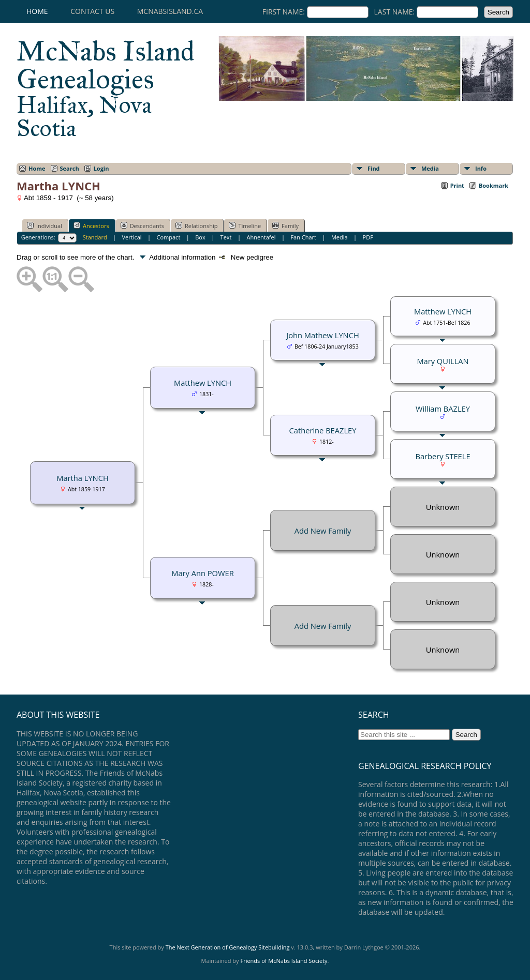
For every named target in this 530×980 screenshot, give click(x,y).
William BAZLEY (443, 409)
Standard (95, 237)
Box (200, 237)
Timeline (245, 225)
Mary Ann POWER (202, 573)
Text (226, 237)
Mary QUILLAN (443, 361)
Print (457, 185)
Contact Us (92, 11)
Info (481, 168)
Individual (45, 225)
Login (101, 168)
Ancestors (91, 225)
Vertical (132, 237)
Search (70, 168)
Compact (169, 237)
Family (285, 225)
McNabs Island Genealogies (106, 88)
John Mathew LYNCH (322, 335)
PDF (368, 237)
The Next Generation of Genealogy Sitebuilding (228, 947)
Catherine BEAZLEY (323, 430)
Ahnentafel (261, 237)
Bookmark (494, 185)
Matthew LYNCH (203, 383)
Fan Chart (303, 237)
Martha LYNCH (82, 478)
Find (374, 168)
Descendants (142, 225)
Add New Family (323, 531)
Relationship (196, 225)
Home (37, 11)
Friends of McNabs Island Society (284, 961)
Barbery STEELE (443, 456)
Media (430, 168)
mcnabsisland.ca (170, 11)
